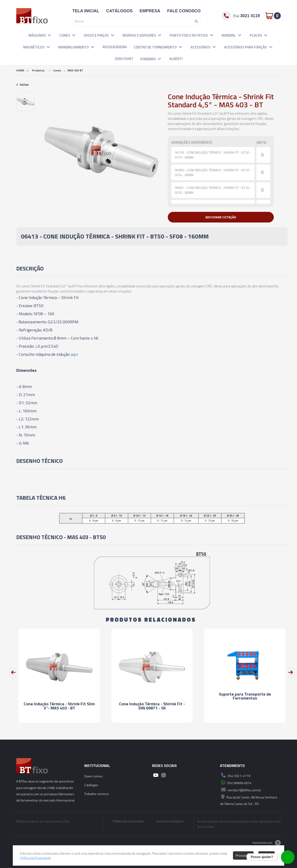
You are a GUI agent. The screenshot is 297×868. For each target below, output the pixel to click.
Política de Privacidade (35, 857)
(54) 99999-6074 (236, 782)
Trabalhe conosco (97, 794)
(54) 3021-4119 (235, 775)
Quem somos (94, 776)
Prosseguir (243, 855)
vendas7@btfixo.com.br (241, 790)
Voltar (23, 84)
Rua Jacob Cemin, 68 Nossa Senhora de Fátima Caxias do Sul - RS (249, 800)
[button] (49, 35)
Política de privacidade (128, 821)
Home (20, 70)
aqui (74, 354)
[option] (25, 102)
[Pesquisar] (195, 21)
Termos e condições (170, 821)
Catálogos (91, 785)
